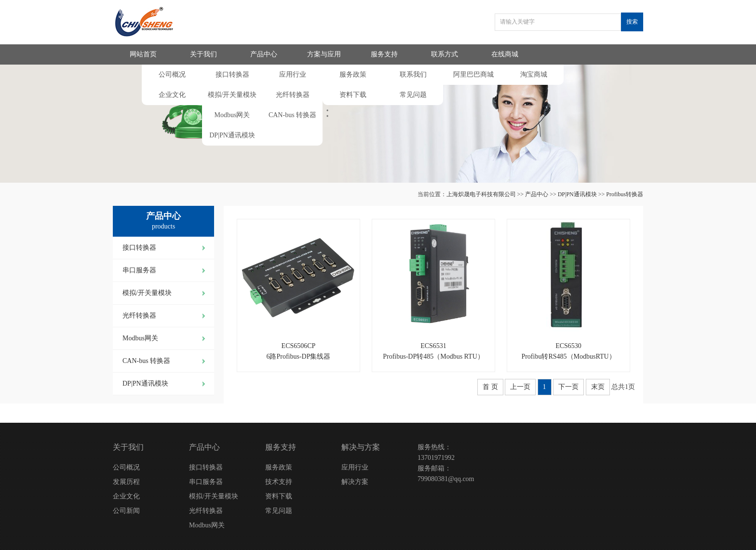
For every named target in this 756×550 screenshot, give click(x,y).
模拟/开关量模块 (232, 95)
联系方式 (445, 54)
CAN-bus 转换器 (292, 115)
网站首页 (143, 54)
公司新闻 (126, 511)
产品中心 (264, 54)
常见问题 (413, 95)
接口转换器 (232, 74)
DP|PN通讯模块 (232, 135)
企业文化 (172, 95)
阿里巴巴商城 (473, 74)
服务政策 (353, 74)
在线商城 (505, 54)
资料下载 (353, 95)
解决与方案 (361, 447)
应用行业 (293, 74)
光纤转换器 (293, 95)
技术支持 (279, 482)
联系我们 (413, 74)
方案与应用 (324, 54)
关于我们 (203, 54)
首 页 (490, 387)
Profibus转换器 (625, 194)
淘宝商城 (534, 74)
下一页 (568, 387)
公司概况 (172, 74)
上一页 (520, 387)
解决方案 (355, 482)
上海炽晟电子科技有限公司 (481, 194)
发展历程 (126, 482)
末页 (598, 387)
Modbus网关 (232, 115)
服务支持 (384, 54)
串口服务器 (139, 270)
